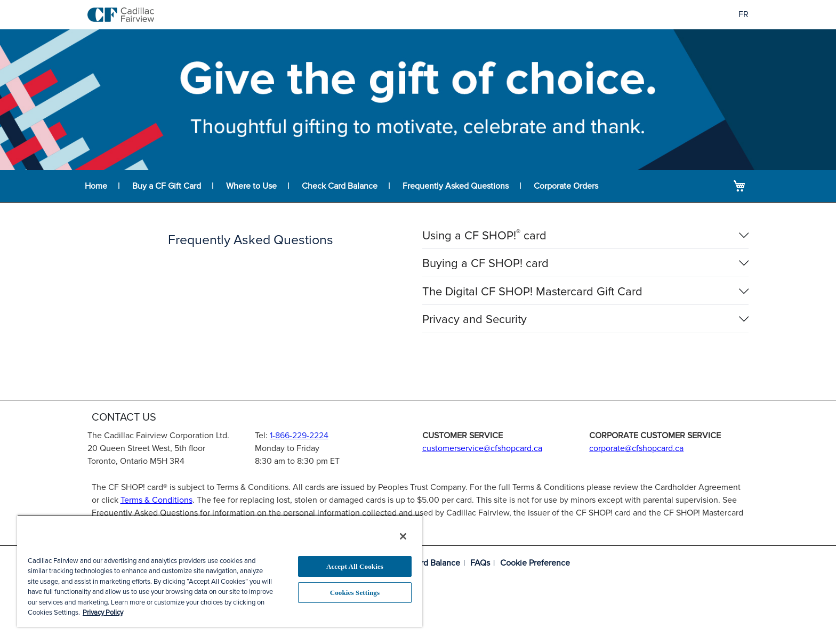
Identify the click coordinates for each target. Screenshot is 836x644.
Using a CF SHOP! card (484, 236)
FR (743, 14)
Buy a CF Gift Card (167, 186)
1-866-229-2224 (299, 436)
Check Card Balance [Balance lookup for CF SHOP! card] (340, 186)
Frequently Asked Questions (456, 186)
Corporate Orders (566, 186)
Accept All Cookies (355, 566)
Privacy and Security (475, 320)
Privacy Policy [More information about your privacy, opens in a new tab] (103, 613)
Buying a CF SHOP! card (485, 264)
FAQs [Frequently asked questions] (480, 563)
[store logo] (121, 15)
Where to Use (251, 186)
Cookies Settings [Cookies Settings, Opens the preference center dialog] (355, 593)
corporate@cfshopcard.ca (636, 448)
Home (96, 186)
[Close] (403, 536)
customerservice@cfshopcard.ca (482, 448)
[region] (220, 571)
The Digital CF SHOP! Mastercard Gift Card (532, 292)
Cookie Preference (535, 563)
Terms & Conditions (156, 500)
